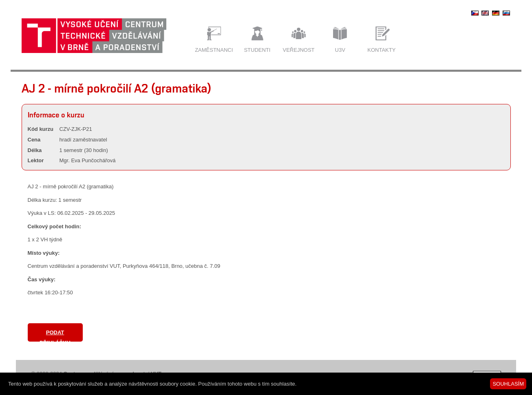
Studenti (257, 50)
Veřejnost (299, 50)
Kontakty (381, 50)
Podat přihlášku (55, 335)
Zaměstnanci (214, 50)
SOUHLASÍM (508, 384)
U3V (340, 50)
